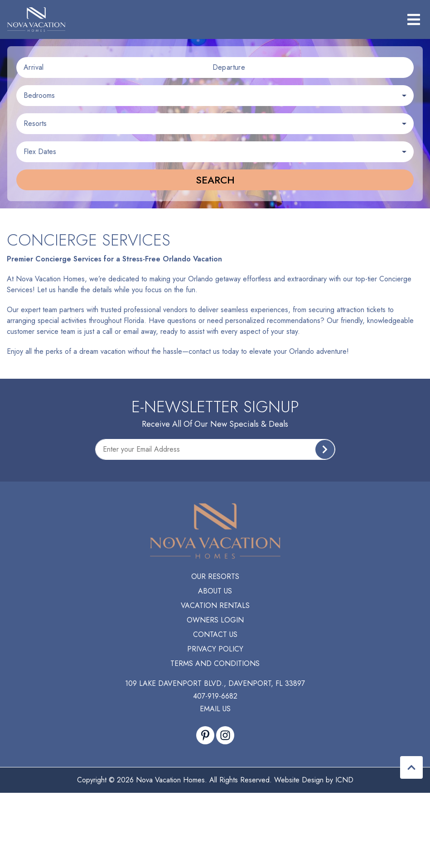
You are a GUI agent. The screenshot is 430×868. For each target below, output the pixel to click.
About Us (215, 591)
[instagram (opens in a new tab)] (225, 735)
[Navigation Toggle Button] (414, 19)
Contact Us (215, 634)
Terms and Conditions (215, 663)
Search (215, 180)
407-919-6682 (215, 696)
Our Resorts (215, 576)
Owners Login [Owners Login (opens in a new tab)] (215, 620)
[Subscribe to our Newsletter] (215, 449)
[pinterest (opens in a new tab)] (205, 735)
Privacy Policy (215, 649)
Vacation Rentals (215, 605)
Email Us (215, 709)
